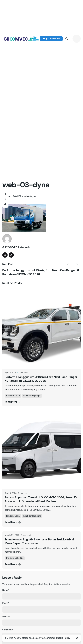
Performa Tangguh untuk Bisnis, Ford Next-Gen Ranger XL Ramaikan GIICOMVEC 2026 (41, 379)
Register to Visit (51, 39)
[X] (5, 199)
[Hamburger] (77, 39)
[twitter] (11, 255)
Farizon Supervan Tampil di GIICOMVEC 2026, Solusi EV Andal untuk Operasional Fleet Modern (41, 499)
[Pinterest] (5, 205)
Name (6, 590)
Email (6, 603)
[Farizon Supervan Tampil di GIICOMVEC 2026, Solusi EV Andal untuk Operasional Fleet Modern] (41, 450)
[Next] (77, 264)
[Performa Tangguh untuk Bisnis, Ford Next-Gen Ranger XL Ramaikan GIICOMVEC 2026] (41, 330)
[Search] (67, 39)
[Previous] (68, 264)
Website (6, 617)
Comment (8, 630)
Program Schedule (15, 558)
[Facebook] (5, 194)
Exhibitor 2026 (13, 396)
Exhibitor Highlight (32, 396)
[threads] (5, 255)
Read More (13, 402)
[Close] (77, 638)
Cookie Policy (63, 638)
